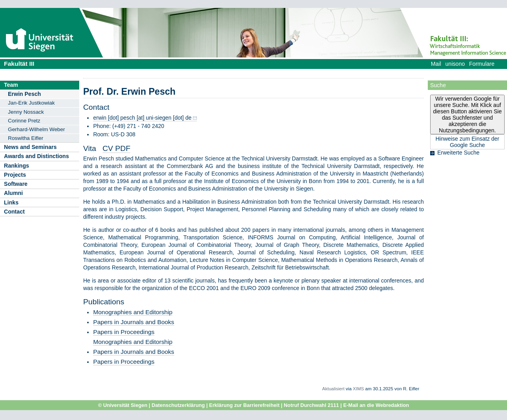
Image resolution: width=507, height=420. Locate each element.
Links (11, 202)
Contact (14, 212)
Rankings (16, 166)
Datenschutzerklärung (178, 405)
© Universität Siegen (123, 405)
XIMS (358, 389)
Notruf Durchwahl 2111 (311, 405)
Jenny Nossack (26, 112)
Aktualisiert (333, 389)
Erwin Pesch (24, 94)
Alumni (13, 193)
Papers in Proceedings (124, 332)
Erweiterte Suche (458, 153)
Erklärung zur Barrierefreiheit (244, 405)
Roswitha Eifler (26, 138)
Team (11, 85)
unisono (455, 64)
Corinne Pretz (24, 121)
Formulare (482, 64)
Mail (436, 64)
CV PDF (116, 148)
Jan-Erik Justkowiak (31, 103)
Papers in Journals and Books (133, 322)
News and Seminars (30, 147)
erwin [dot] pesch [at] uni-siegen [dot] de (142, 118)
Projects (15, 175)
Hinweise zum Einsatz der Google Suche (467, 142)
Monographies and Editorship (133, 312)
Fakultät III (19, 64)
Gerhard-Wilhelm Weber (36, 129)
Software (16, 184)
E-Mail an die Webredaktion (376, 405)
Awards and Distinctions (36, 156)
